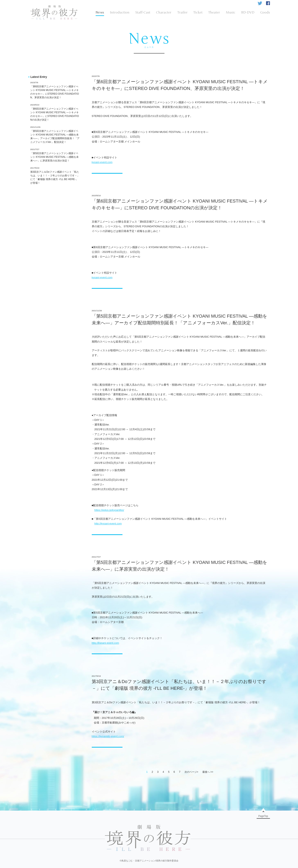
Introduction (120, 12)
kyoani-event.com (102, 162)
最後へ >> (208, 772)
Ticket (198, 12)
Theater (214, 12)
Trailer (182, 12)
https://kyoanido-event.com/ (108, 736)
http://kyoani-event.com (108, 524)
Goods (265, 12)
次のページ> (191, 772)
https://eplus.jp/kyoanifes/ (109, 510)
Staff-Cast (143, 12)
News (100, 12)
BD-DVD (248, 12)
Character (164, 12)
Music (231, 12)
